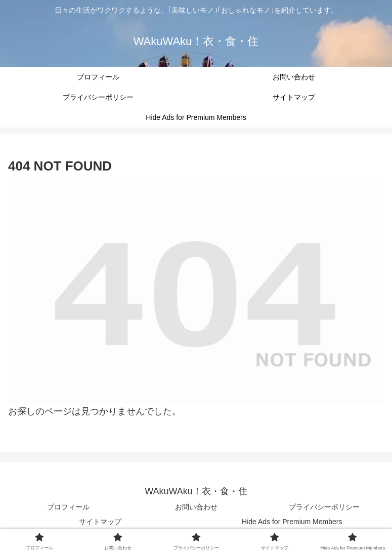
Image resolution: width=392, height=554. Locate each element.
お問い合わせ (196, 507)
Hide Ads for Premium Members (292, 522)
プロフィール (68, 507)
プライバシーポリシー (324, 507)
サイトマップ (100, 522)
